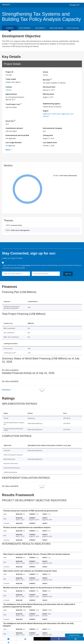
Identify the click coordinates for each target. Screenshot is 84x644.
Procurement (25, 28)
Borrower (47, 79)
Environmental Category (52, 128)
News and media (56, 28)
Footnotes (6, 390)
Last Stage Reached (13, 142)
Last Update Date (50, 142)
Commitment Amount (14, 128)
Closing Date (48, 135)
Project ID (9, 72)
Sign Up (68, 274)
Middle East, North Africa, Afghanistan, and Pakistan (58, 115)
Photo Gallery (73, 28)
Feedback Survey (74, 635)
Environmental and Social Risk (17, 135)
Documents (40, 28)
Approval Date (11, 94)
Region (46, 111)
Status (45, 72)
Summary (10, 28)
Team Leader (11, 79)
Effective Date (48, 94)
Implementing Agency (52, 104)
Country (9, 87)
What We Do (6, 5)
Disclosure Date (49, 87)
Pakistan (9, 90)
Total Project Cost (13, 104)
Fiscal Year (10, 121)
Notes (8, 150)
